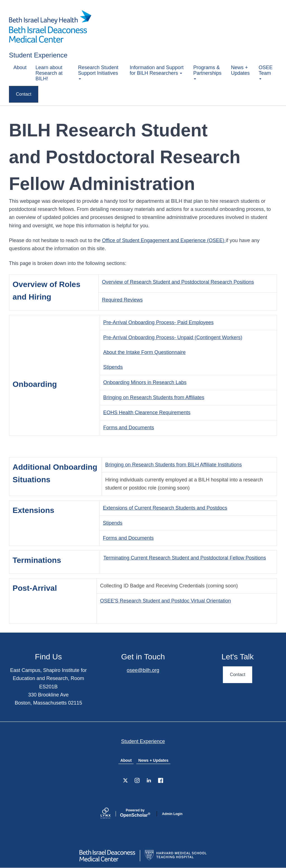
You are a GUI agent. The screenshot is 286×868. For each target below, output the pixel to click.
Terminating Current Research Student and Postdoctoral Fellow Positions (185, 558)
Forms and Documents (129, 428)
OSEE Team (266, 72)
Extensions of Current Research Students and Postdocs (165, 508)
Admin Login (172, 814)
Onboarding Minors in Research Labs (145, 382)
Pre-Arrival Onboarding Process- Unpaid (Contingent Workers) (173, 337)
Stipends (113, 367)
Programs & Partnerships (207, 72)
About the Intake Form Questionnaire (145, 352)
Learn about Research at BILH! (49, 73)
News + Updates (240, 70)
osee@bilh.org (143, 670)
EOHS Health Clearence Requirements (147, 413)
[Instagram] (137, 780)
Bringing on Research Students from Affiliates (154, 397)
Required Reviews (122, 300)
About (20, 67)
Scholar (135, 813)
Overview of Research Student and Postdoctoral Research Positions (178, 282)
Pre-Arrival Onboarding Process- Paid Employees (159, 322)
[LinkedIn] (149, 780)
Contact (24, 94)
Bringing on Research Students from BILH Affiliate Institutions (174, 465)
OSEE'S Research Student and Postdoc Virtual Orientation (165, 601)
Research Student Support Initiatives (98, 72)
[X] (125, 780)
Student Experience (38, 55)
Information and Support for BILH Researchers (157, 70)
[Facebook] (161, 780)
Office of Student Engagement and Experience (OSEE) (164, 240)
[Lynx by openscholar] (110, 814)
